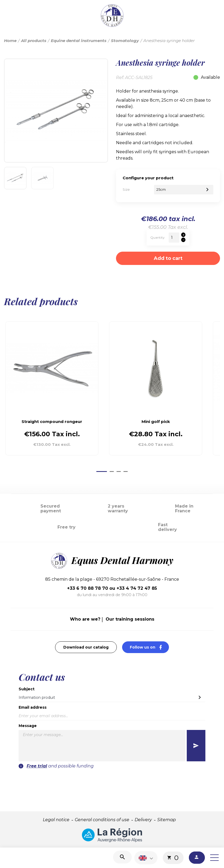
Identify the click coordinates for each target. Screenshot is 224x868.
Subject (27, 689)
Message (28, 726)
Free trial (37, 766)
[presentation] (169, 780)
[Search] (122, 857)
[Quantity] (174, 238)
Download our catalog (86, 647)
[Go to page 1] (102, 472)
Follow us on (149, 647)
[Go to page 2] (112, 472)
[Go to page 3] (119, 472)
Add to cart (168, 258)
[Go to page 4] (126, 472)
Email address (33, 707)
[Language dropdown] (147, 858)
